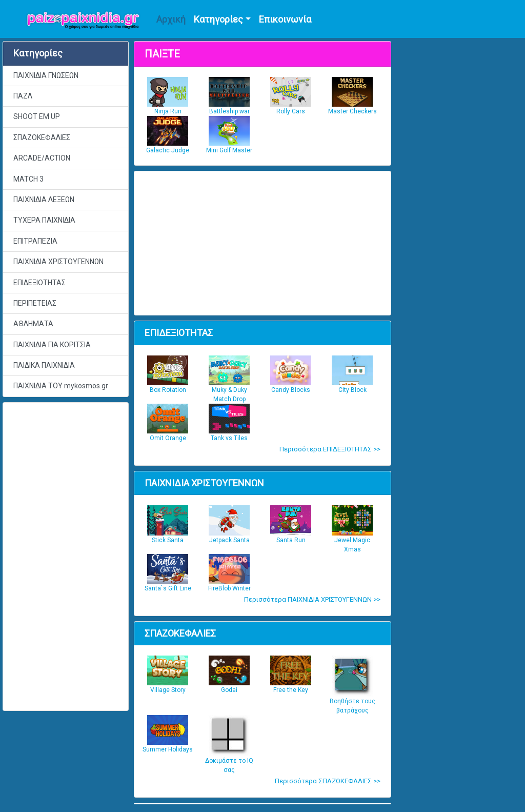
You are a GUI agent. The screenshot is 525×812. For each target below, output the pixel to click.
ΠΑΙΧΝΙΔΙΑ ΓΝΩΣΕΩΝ (46, 75)
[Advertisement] (66, 557)
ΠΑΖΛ (23, 96)
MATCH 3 (28, 179)
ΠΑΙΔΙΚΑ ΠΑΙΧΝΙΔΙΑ (44, 365)
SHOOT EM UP (37, 116)
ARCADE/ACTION (42, 158)
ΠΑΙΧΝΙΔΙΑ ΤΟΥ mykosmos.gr (61, 386)
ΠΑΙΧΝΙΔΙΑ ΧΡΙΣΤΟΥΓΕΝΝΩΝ (58, 262)
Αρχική (171, 19)
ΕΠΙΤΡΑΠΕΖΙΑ (35, 241)
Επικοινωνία (285, 19)
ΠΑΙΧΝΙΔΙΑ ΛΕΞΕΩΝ (44, 200)
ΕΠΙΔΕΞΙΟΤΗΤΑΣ (39, 283)
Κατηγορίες (218, 19)
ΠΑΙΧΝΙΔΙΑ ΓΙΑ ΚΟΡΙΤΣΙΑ (52, 345)
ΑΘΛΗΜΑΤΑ (33, 324)
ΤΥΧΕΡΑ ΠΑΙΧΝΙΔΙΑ (44, 220)
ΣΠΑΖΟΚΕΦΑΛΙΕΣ (42, 137)
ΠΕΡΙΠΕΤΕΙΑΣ (35, 303)
